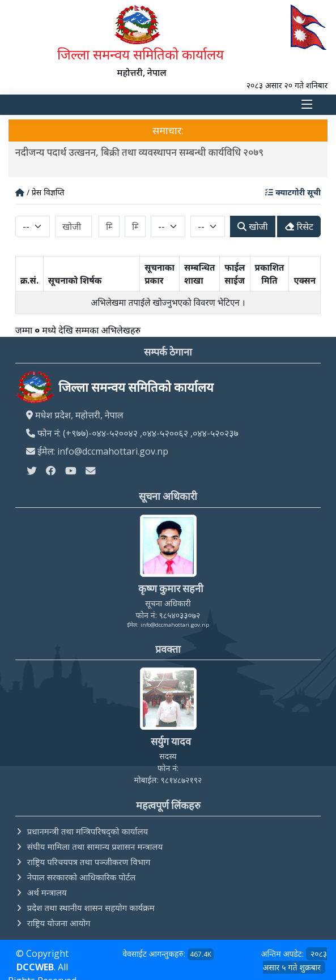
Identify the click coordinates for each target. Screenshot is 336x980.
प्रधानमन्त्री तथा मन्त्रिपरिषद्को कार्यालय (88, 831)
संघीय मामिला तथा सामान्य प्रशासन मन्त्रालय (95, 846)
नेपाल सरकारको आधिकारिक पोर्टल (82, 877)
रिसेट (299, 226)
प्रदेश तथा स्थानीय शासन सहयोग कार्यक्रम (91, 908)
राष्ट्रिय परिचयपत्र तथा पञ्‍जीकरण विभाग (89, 862)
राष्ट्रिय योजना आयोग (59, 923)
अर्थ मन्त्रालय (47, 892)
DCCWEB (35, 967)
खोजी (252, 226)
